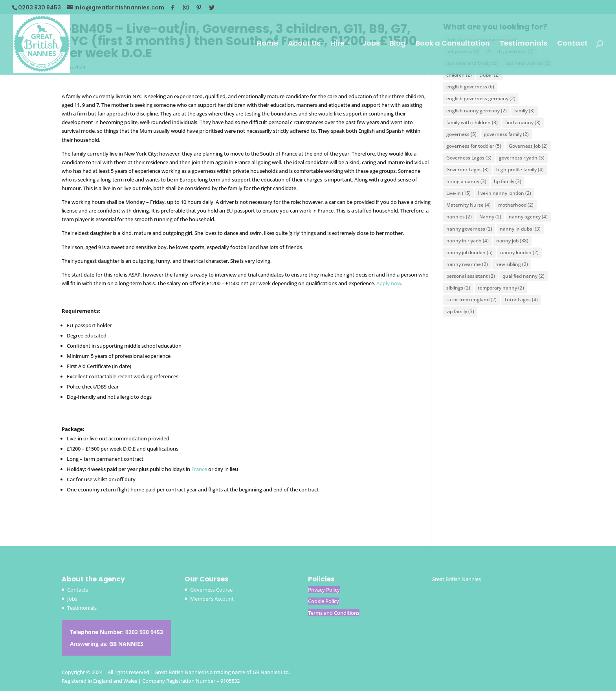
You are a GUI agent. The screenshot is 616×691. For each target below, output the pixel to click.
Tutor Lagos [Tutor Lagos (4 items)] (521, 300)
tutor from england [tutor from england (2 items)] (471, 300)
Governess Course (211, 590)
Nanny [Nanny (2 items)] (490, 217)
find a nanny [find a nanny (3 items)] (523, 122)
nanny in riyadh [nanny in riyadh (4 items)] (467, 241)
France (199, 469)
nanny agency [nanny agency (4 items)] (528, 217)
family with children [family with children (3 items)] (472, 122)
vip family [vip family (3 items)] (460, 311)
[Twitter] (212, 7)
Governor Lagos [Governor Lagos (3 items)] (467, 170)
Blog (398, 44)
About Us (304, 44)
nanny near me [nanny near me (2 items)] (467, 264)
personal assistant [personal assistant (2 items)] (471, 276)
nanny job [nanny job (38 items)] (512, 241)
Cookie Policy (324, 601)
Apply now (389, 283)
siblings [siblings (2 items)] (458, 288)
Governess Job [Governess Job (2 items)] (528, 146)
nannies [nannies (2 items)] (459, 217)
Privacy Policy (324, 590)
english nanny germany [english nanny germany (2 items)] (477, 111)
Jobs (371, 44)
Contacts (78, 590)
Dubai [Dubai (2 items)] (489, 75)
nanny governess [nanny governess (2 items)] (469, 229)
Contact (572, 44)
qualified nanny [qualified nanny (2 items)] (523, 276)
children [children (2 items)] (459, 75)
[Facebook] (173, 7)
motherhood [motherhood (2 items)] (516, 205)
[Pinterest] (199, 7)
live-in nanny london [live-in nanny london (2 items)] (505, 193)
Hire (337, 44)
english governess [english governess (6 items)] (470, 87)
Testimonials (523, 44)
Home (267, 44)
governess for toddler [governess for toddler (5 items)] (474, 146)
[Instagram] (186, 7)
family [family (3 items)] (524, 111)
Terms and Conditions (334, 613)
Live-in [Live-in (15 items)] (458, 193)
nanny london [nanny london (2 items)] (519, 252)
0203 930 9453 (144, 632)
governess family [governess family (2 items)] (506, 134)
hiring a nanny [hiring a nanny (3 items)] (466, 181)
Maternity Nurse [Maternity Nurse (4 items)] (468, 205)
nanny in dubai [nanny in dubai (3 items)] (520, 229)
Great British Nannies (456, 579)
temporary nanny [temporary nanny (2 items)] (501, 288)
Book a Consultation (453, 44)
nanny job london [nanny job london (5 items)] (469, 252)
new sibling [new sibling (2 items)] (512, 264)
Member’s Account (212, 599)
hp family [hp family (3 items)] (508, 181)
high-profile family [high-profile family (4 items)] (520, 170)
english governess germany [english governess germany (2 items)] (481, 98)
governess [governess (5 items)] (461, 134)
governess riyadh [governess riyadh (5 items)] (522, 158)
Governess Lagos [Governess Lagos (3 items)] (469, 158)
